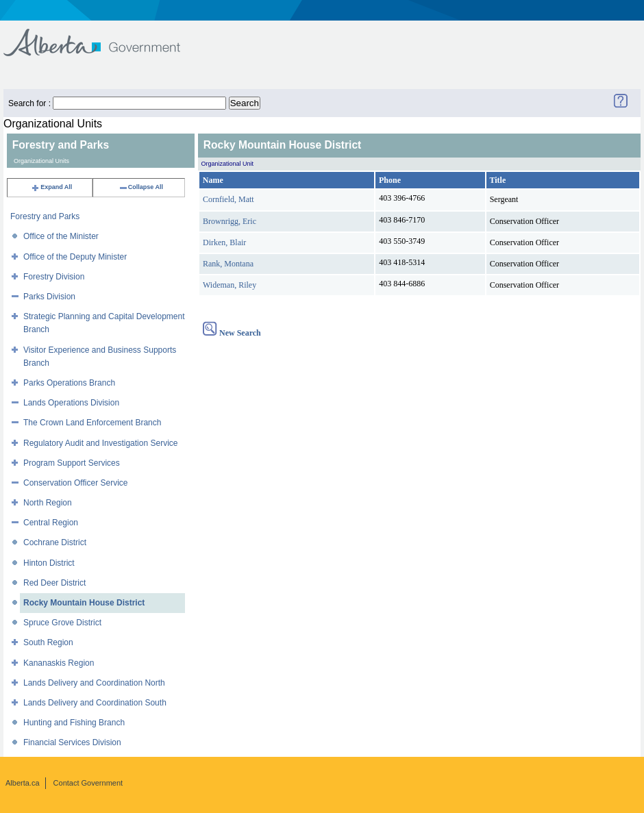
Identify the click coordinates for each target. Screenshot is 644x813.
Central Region (51, 523)
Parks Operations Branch (69, 383)
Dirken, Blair (224, 242)
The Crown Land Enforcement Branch (92, 423)
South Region (48, 642)
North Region (48, 503)
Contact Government (88, 783)
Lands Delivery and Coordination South (95, 703)
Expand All (51, 187)
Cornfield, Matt (228, 199)
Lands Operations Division (71, 403)
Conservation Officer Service (76, 483)
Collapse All (141, 187)
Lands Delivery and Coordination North (94, 683)
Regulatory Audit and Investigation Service (100, 443)
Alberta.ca (23, 783)
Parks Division (49, 297)
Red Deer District (54, 583)
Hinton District (49, 563)
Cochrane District (55, 542)
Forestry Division (54, 277)
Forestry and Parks (45, 216)
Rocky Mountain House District (84, 603)
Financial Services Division (72, 742)
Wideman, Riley (230, 285)
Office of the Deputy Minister (75, 257)
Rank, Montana (228, 264)
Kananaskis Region (59, 663)
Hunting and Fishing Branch (74, 723)
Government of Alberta (103, 36)
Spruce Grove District (62, 623)
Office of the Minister (61, 236)
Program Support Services (72, 463)
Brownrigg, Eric (230, 221)
